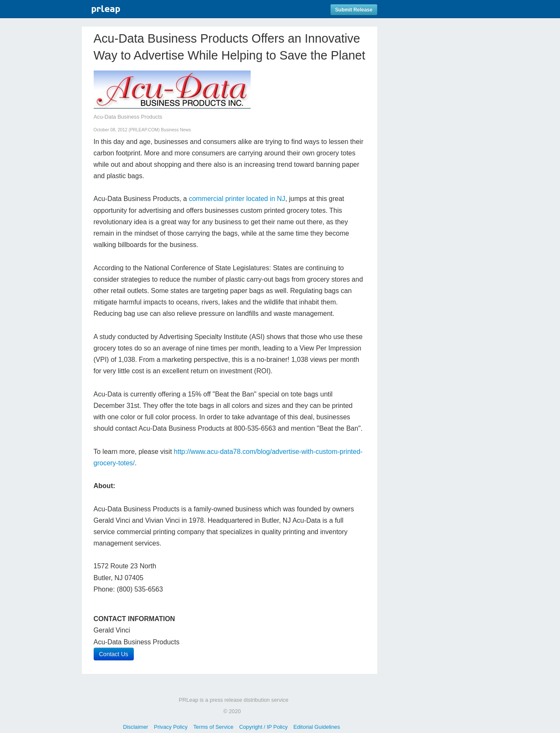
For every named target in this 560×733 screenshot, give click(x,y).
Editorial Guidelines (317, 727)
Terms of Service (213, 727)
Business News (176, 130)
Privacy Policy (171, 727)
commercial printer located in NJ (237, 199)
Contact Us (114, 654)
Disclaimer (135, 727)
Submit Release (354, 10)
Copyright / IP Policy (264, 727)
